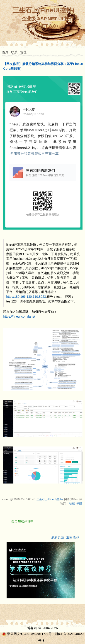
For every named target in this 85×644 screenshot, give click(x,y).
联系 (14, 52)
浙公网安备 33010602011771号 (27, 634)
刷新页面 (58, 537)
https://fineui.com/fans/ (19, 316)
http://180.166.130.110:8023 (26, 297)
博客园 (32, 628)
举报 (79, 503)
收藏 (72, 503)
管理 (23, 52)
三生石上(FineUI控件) (44, 10)
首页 (5, 52)
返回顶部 (73, 537)
